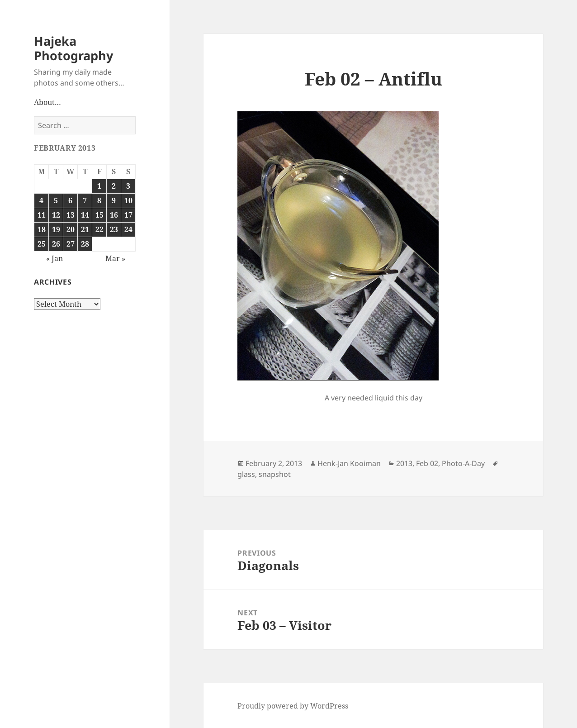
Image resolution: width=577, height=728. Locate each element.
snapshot (275, 474)
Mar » (115, 258)
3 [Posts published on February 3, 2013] (128, 186)
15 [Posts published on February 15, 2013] (99, 215)
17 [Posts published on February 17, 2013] (128, 215)
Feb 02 (427, 463)
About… (47, 102)
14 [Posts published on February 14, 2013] (85, 215)
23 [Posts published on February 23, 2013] (114, 229)
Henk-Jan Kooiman (349, 463)
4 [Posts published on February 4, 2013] (41, 200)
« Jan (54, 258)
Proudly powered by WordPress (293, 706)
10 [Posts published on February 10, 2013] (128, 200)
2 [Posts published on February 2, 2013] (114, 186)
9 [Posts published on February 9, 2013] (114, 200)
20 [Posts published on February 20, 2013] (71, 229)
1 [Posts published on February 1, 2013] (99, 186)
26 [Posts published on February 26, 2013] (56, 244)
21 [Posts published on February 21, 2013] (85, 229)
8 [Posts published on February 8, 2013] (99, 200)
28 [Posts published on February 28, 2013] (85, 244)
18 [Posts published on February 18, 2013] (42, 229)
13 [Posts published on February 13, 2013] (71, 215)
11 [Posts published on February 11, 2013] (42, 215)
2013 (404, 463)
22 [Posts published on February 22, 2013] (99, 229)
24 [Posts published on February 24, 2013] (128, 229)
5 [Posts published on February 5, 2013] (56, 200)
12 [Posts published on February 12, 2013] (56, 215)
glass (246, 474)
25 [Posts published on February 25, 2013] (42, 244)
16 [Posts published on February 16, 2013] (114, 215)
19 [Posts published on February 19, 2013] (56, 229)
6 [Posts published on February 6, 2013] (70, 200)
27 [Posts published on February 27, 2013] (71, 244)
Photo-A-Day (463, 463)
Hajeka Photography (73, 48)
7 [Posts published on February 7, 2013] (85, 200)
